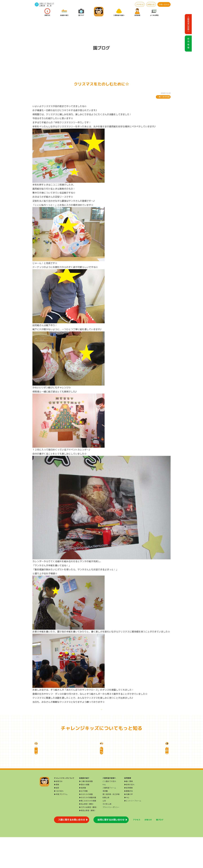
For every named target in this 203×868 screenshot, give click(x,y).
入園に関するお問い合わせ (72, 851)
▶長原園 (82, 819)
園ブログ (81, 12)
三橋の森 (42, 5)
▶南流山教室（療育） (88, 841)
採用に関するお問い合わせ (111, 851)
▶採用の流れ (129, 815)
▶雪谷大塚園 (84, 815)
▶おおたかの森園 (86, 825)
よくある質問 (154, 12)
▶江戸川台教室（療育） (88, 838)
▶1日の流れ (59, 822)
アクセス (140, 5)
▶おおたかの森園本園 (88, 828)
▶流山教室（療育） (87, 835)
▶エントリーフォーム (133, 832)
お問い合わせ (164, 5)
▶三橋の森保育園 (86, 812)
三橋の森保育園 (163, 97)
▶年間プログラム (61, 825)
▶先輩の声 (128, 825)
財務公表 (106, 828)
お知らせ (151, 5)
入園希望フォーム (109, 819)
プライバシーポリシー (111, 838)
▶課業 (57, 815)
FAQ (104, 815)
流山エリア (51, 3)
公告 (104, 832)
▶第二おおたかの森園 (88, 832)
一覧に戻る (101, 713)
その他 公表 (107, 835)
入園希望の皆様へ (119, 12)
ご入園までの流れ (109, 812)
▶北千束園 (83, 822)
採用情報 (137, 12)
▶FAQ (127, 828)
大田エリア (43, 3)
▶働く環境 (128, 812)
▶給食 (57, 819)
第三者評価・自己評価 (111, 825)
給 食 (49, 5)
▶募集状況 (128, 822)
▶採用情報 (128, 819)
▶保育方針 (58, 812)
